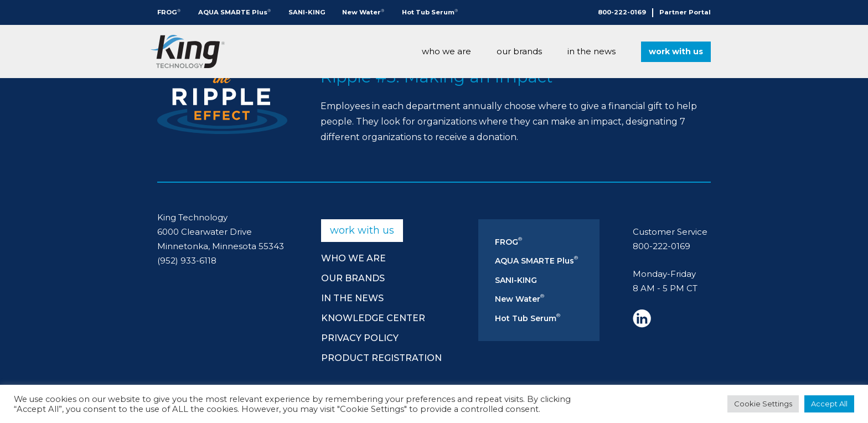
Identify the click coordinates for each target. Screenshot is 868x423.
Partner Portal (685, 12)
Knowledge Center (373, 318)
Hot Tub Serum (430, 12)
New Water (363, 12)
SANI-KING (307, 12)
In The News (591, 51)
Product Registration (381, 358)
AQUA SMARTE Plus (234, 12)
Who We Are (446, 51)
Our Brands (519, 51)
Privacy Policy (360, 338)
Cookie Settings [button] (763, 404)
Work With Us (676, 51)
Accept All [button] (829, 404)
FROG (169, 12)
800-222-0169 (622, 12)
